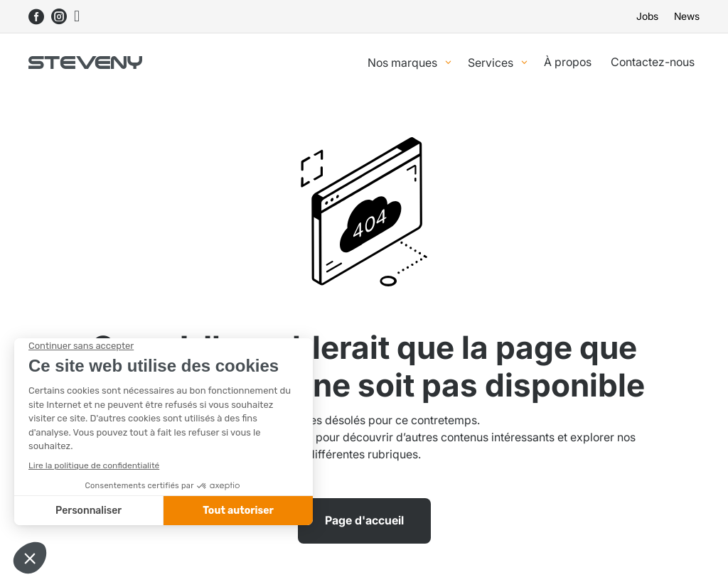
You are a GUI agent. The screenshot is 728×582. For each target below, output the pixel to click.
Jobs (647, 17)
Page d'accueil (364, 520)
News (687, 17)
